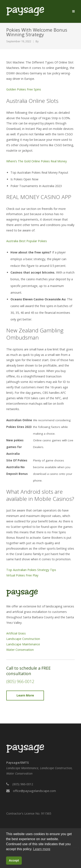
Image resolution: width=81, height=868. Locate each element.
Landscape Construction (23, 639)
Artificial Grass (16, 633)
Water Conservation (20, 650)
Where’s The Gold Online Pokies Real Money (37, 161)
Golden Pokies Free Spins (24, 89)
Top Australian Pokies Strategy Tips (31, 570)
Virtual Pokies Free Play (22, 575)
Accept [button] (14, 860)
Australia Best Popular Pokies (27, 241)
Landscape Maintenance (23, 644)
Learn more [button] (42, 849)
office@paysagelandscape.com (34, 791)
